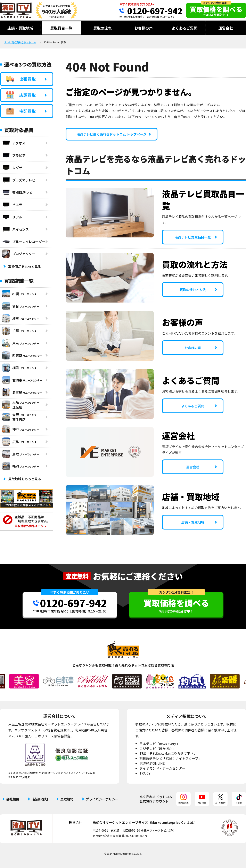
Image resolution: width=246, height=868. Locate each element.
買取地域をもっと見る (25, 479)
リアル (12, 217)
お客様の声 (143, 28)
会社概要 (13, 799)
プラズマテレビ (19, 180)
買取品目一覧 (61, 28)
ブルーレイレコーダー (24, 242)
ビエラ (12, 205)
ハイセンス (15, 229)
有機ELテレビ (17, 192)
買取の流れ (102, 28)
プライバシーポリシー (102, 799)
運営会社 (226, 28)
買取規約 (67, 799)
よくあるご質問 (184, 28)
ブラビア (14, 155)
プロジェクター (19, 254)
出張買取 (21, 79)
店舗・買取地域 (20, 28)
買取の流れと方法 (193, 290)
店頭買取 (21, 95)
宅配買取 (21, 111)
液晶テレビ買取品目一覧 (193, 237)
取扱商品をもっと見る (25, 266)
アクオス (14, 143)
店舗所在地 (40, 799)
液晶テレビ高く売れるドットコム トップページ (112, 134)
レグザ (12, 168)
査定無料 (77, 576)
